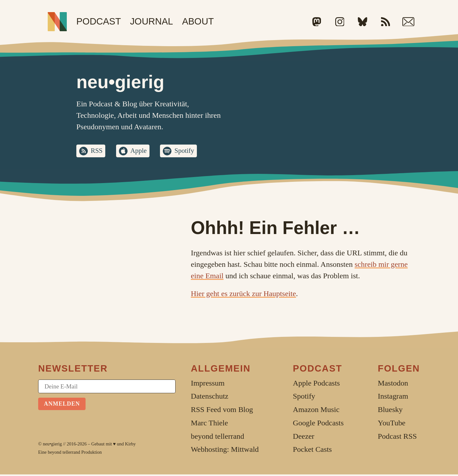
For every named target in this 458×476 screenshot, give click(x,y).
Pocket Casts (312, 451)
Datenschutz (210, 398)
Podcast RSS (397, 438)
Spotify (192, 152)
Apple (143, 152)
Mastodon (393, 385)
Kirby (130, 445)
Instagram (393, 398)
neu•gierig (52, 445)
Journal (152, 21)
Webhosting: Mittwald (225, 451)
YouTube (392, 424)
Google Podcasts (318, 424)
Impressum (208, 385)
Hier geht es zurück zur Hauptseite (243, 295)
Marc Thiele (209, 424)
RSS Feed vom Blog (222, 411)
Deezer (304, 438)
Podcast (99, 21)
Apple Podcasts (316, 385)
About (198, 21)
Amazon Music (316, 411)
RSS (98, 152)
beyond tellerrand (64, 454)
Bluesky (390, 411)
